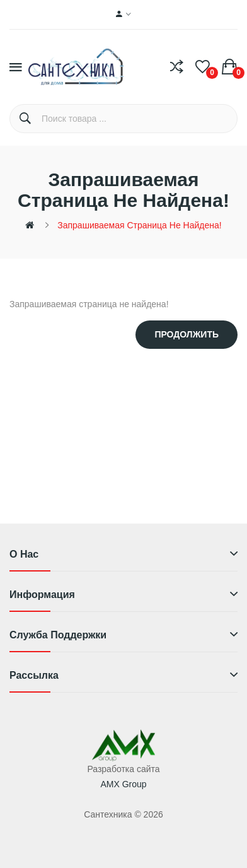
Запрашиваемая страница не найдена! (139, 225)
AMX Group (123, 784)
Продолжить (187, 334)
